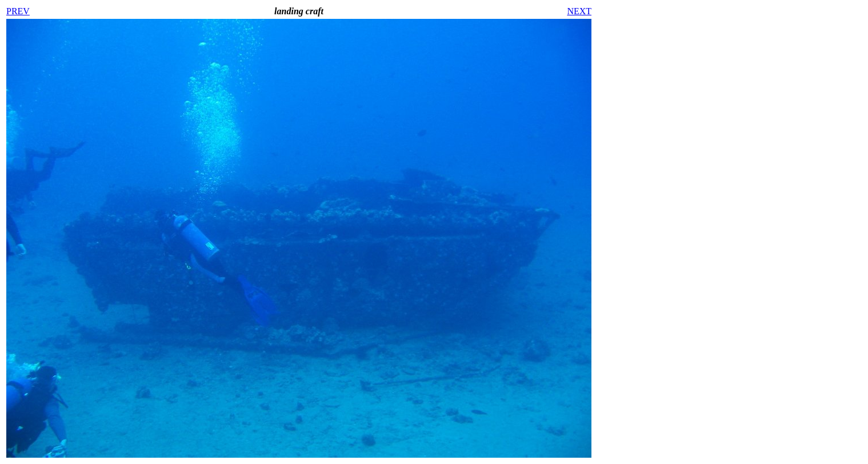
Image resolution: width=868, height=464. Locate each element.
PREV (18, 11)
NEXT (579, 11)
